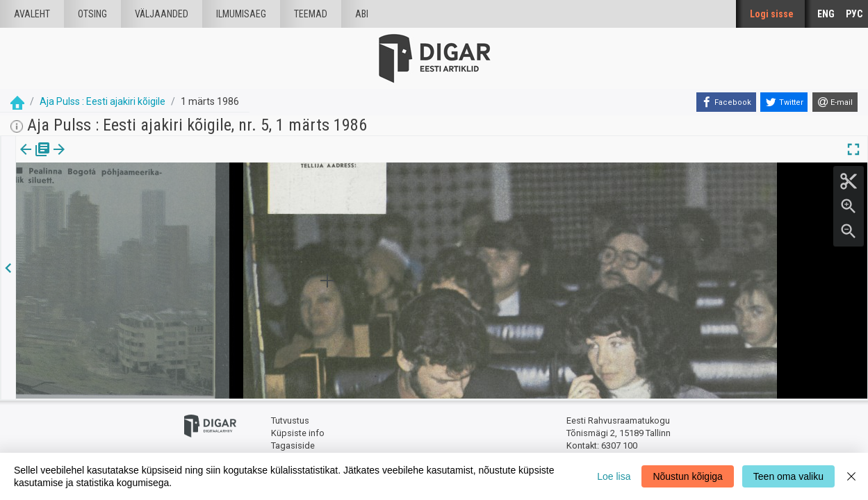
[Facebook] (726, 102)
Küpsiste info (298, 432)
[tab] (35, 159)
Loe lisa (614, 476)
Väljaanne (35, 159)
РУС (854, 14)
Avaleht (32, 14)
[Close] (851, 476)
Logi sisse (772, 14)
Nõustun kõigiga (687, 476)
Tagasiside (293, 445)
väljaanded (162, 14)
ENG (826, 14)
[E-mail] (835, 102)
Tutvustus (290, 420)
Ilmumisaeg (241, 14)
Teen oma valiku (788, 476)
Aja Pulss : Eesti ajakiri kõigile (103, 101)
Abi (362, 14)
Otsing (92, 14)
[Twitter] (784, 102)
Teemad (311, 14)
